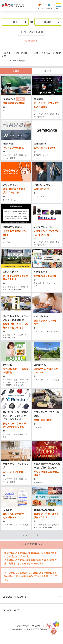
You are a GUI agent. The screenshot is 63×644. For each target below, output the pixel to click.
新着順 (16, 71)
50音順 (47, 71)
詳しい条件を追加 (32, 32)
